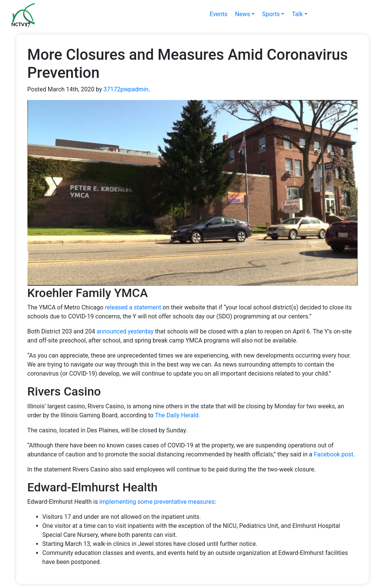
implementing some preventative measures (157, 502)
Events (219, 14)
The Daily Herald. (177, 415)
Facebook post (334, 454)
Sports (271, 14)
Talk (297, 14)
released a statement (133, 307)
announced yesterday (125, 331)
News (243, 14)
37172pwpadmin (126, 89)
